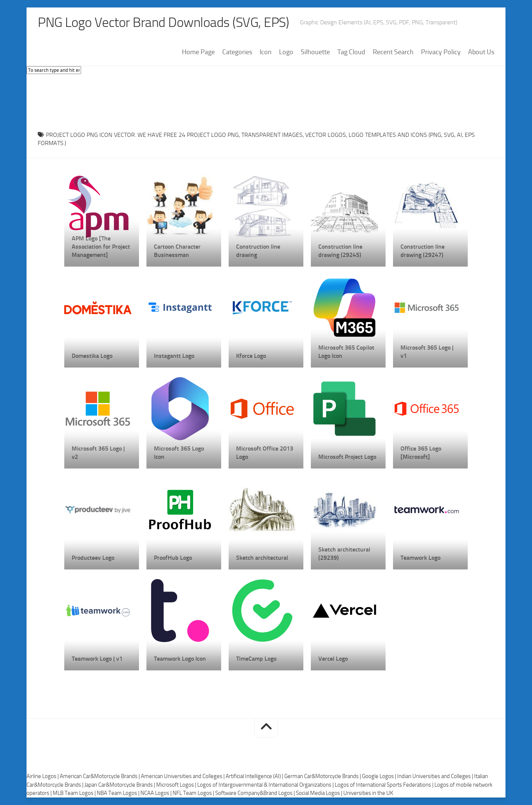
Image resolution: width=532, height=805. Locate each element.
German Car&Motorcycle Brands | (323, 776)
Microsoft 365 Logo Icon (179, 453)
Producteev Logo (93, 558)
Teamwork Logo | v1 (97, 659)
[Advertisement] (266, 101)
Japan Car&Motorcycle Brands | (120, 785)
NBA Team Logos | (119, 793)
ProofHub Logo (173, 558)
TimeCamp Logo (256, 659)
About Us (481, 52)
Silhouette (315, 52)
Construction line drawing (258, 251)
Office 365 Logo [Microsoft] (421, 453)
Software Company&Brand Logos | (256, 793)
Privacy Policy (441, 52)
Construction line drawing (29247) (423, 251)
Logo (286, 52)
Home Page (198, 52)
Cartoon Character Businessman (177, 251)
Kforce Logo (251, 356)
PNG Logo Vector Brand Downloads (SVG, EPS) (163, 22)
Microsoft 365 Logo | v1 (427, 352)
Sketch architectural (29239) (344, 554)
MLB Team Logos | (75, 793)
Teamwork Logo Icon (180, 659)
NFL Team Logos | (194, 793)
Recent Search (393, 52)
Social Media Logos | (320, 793)
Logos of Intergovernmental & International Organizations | (266, 785)
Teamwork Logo (420, 558)
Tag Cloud (351, 52)
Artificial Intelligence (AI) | (255, 776)
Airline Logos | (43, 776)
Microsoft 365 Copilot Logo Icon (346, 352)
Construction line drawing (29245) (340, 251)
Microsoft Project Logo (347, 457)
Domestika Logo (92, 356)
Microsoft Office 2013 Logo (265, 453)
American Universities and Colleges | (183, 776)
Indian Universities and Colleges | (436, 776)
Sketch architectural (262, 558)
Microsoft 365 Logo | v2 (98, 453)
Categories (237, 52)
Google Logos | (380, 776)
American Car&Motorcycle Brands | (100, 776)
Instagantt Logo (174, 356)
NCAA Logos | (157, 793)
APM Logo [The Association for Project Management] (101, 247)
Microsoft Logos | (177, 785)
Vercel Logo (333, 659)
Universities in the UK (368, 793)
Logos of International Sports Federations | (385, 785)
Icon (266, 52)
